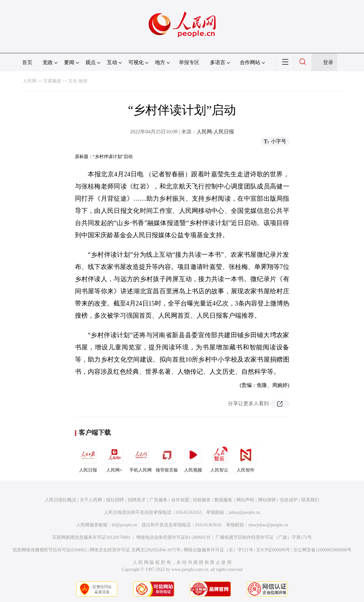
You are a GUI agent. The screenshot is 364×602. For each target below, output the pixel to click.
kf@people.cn (125, 525)
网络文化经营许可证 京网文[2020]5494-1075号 (135, 550)
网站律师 (267, 500)
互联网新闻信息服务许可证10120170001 (91, 537)
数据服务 (223, 500)
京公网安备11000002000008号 (322, 550)
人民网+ (114, 458)
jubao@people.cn (244, 512)
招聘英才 (137, 500)
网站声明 (245, 500)
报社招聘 (115, 500)
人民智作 (246, 458)
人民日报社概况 (61, 500)
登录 (328, 62)
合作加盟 (180, 500)
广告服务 (158, 500)
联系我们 (310, 500)
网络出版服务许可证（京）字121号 (218, 550)
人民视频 (193, 458)
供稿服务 (202, 500)
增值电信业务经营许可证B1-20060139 (173, 537)
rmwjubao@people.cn (268, 525)
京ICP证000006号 (273, 550)
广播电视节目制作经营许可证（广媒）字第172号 (264, 537)
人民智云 (219, 458)
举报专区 (189, 62)
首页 (27, 62)
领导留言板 (167, 458)
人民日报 (88, 458)
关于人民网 (91, 500)
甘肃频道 (52, 81)
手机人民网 (141, 458)
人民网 (30, 81)
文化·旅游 (78, 81)
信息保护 (289, 500)
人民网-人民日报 (215, 132)
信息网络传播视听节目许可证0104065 (49, 550)
